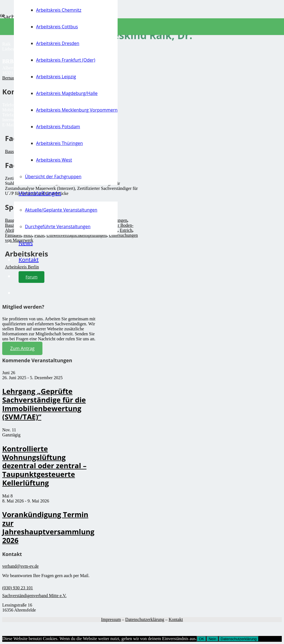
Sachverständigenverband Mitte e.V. (34, 596)
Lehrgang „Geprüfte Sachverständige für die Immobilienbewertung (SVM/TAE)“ (44, 404)
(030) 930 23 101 (18, 588)
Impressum (111, 619)
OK (201, 639)
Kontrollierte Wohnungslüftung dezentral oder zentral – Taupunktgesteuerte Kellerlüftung (44, 466)
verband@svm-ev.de (20, 566)
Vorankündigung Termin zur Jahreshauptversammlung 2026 (48, 527)
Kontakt (176, 619)
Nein (212, 639)
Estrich (126, 230)
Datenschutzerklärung (145, 619)
